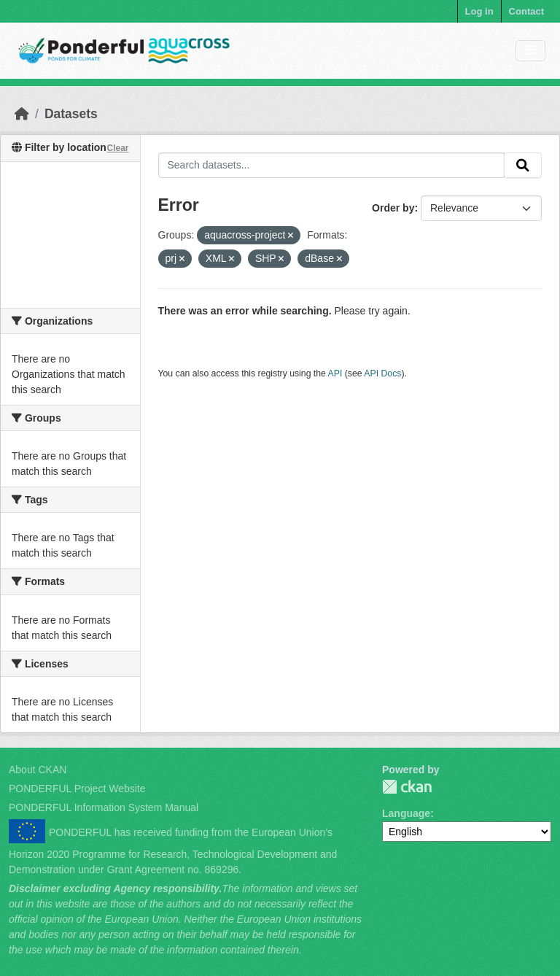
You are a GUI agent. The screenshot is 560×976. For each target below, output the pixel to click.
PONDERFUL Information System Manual (104, 807)
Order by (393, 208)
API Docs (382, 373)
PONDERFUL (407, 787)
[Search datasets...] (332, 166)
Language (406, 813)
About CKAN (38, 770)
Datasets (71, 114)
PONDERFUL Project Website (77, 789)
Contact (526, 11)
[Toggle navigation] (530, 51)
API (335, 373)
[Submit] (523, 166)
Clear (117, 148)
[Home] (22, 114)
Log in (479, 11)
